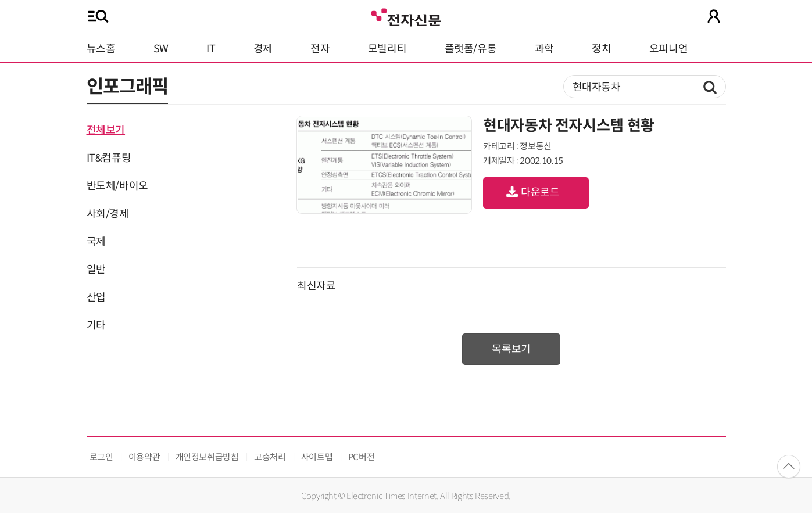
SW (161, 49)
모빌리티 (387, 49)
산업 (96, 297)
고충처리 (270, 457)
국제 (96, 242)
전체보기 (106, 130)
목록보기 (511, 349)
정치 (601, 49)
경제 (263, 49)
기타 (96, 325)
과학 (544, 49)
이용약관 (144, 457)
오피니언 (669, 49)
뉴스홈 (101, 49)
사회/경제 (108, 214)
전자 (320, 49)
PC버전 (362, 457)
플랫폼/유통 (471, 49)
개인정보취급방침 (207, 457)
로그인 (101, 457)
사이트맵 (317, 457)
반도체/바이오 (117, 186)
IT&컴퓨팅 (109, 158)
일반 (96, 270)
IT (211, 49)
